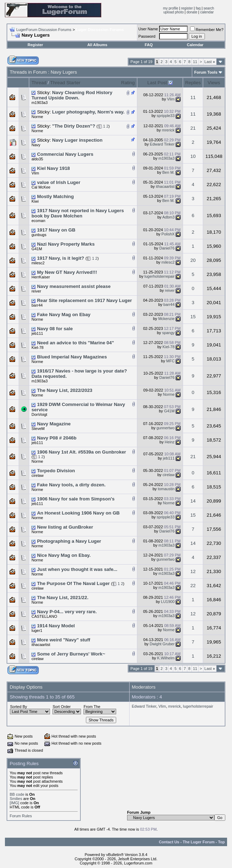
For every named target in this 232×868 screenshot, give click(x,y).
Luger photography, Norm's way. (88, 112)
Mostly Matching (55, 196)
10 (193, 156)
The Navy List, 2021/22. (63, 598)
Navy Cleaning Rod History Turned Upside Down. (72, 95)
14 (193, 501)
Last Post (157, 83)
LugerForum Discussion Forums (44, 30)
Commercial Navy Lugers (65, 154)
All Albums (97, 45)
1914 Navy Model (56, 626)
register (187, 8)
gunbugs (39, 235)
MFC (170, 361)
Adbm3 (168, 217)
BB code (17, 794)
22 (193, 586)
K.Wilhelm (166, 658)
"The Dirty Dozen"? (74, 126)
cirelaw (37, 475)
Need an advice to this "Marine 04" (76, 343)
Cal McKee (41, 187)
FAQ (149, 45)
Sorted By (18, 707)
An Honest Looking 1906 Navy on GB (78, 513)
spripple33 (166, 116)
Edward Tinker (162, 144)
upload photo (174, 12)
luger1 (37, 630)
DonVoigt (39, 414)
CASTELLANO (44, 616)
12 (193, 571)
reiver (36, 291)
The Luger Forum (199, 842)
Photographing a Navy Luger (69, 541)
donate (192, 12)
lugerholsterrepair (159, 276)
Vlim (171, 99)
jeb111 (37, 333)
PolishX (168, 234)
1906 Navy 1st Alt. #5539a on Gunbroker (81, 452)
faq (198, 8)
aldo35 (37, 159)
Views (214, 83)
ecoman (38, 221)
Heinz (170, 442)
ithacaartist (165, 186)
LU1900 (168, 602)
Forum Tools (206, 72)
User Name (148, 29)
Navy (36, 145)
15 (193, 317)
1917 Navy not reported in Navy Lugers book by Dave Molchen (77, 213)
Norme (37, 117)
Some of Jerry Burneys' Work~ (71, 654)
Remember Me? (207, 30)
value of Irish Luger (59, 182)
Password (147, 36)
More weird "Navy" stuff (64, 640)
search (209, 8)
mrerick (168, 130)
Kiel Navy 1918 (53, 168)
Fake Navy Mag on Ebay (64, 315)
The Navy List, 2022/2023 (65, 390)
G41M (37, 249)
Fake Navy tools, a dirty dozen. (71, 485)
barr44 (37, 305)
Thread (39, 83)
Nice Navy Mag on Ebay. (64, 555)
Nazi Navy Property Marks (66, 244)
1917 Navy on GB (56, 230)
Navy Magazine (54, 424)
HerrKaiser (41, 277)
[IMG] (14, 803)
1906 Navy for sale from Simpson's (76, 499)
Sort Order (61, 707)
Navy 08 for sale (55, 329)
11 (195, 62)
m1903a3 (39, 103)
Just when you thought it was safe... (77, 569)
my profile (171, 8)
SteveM (38, 429)
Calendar (195, 45)
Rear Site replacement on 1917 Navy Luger (84, 300)
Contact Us (169, 842)
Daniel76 (167, 248)
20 (193, 260)
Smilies (16, 799)
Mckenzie (166, 319)
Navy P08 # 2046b (57, 438)
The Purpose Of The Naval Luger (73, 583)
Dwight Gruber (162, 644)
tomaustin (166, 489)
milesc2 (38, 263)
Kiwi (35, 201)
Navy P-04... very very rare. (67, 612)
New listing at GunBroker (65, 527)
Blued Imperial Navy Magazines (72, 357)
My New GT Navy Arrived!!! (67, 272)
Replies (193, 83)
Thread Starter (65, 83)
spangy (168, 333)
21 (193, 128)
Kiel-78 (37, 347)
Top (221, 842)
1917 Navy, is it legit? (61, 258)
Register (35, 45)
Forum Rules (21, 816)
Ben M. (168, 172)
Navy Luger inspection (77, 140)
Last (210, 62)
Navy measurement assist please (74, 286)
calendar (207, 12)
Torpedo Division (56, 471)
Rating (128, 83)
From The (92, 707)
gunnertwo (165, 428)
